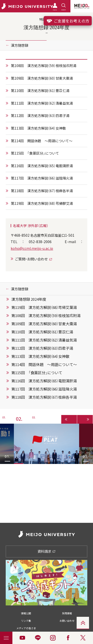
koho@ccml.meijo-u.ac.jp (32, 248)
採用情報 (67, 613)
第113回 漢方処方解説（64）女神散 (38, 128)
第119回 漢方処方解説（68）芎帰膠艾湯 (42, 203)
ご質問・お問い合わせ (31, 259)
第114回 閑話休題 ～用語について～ (42, 141)
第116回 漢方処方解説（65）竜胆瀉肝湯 (42, 166)
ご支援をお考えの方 (68, 21)
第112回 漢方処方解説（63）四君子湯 (40, 115)
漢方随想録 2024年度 (29, 299)
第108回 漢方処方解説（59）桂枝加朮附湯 (44, 66)
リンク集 (26, 621)
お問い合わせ (67, 621)
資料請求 (46, 551)
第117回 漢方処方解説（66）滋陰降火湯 (42, 178)
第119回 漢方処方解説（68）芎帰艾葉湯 (44, 307)
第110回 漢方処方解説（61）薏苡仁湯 (40, 91)
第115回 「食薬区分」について (35, 153)
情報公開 (26, 613)
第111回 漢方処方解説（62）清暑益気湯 (42, 103)
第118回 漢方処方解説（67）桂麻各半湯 (42, 191)
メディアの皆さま (26, 628)
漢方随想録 (20, 45)
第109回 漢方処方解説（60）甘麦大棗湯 (42, 78)
